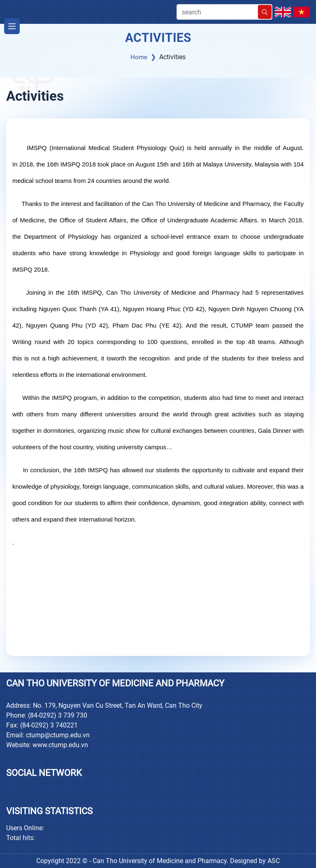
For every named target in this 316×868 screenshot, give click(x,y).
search (224, 12)
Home (139, 57)
